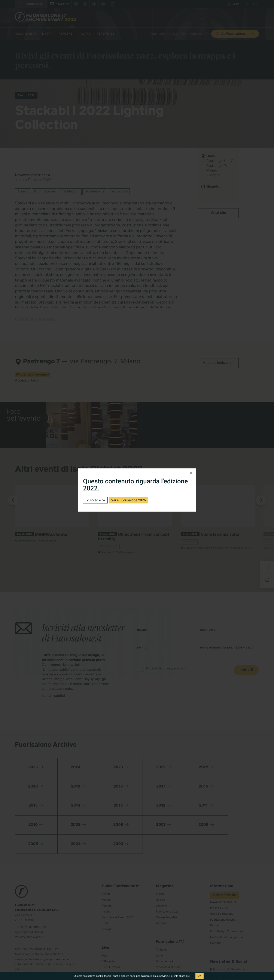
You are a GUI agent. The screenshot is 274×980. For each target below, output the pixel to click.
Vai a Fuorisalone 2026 (129, 500)
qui (188, 976)
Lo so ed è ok (95, 500)
